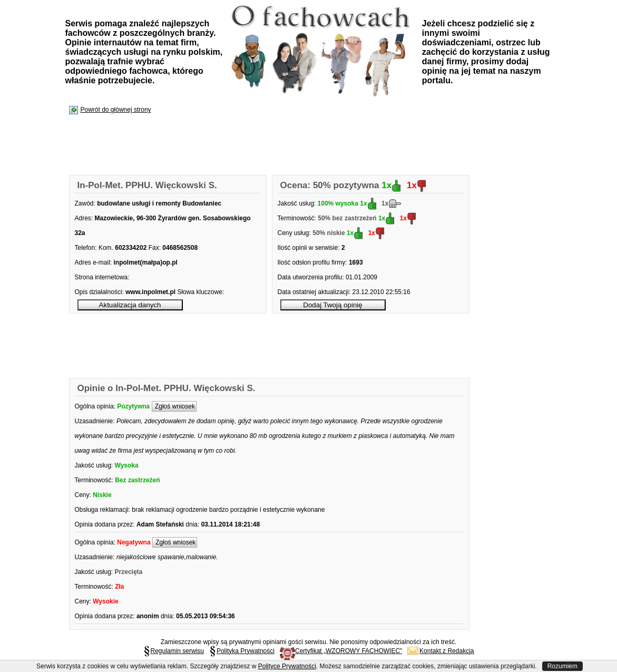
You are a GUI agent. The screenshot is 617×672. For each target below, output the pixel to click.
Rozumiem (562, 666)
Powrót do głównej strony (116, 110)
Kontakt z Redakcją (440, 651)
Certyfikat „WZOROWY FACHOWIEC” (341, 651)
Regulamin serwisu (174, 651)
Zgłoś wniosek (174, 406)
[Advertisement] (261, 145)
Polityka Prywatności (242, 651)
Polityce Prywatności (287, 666)
